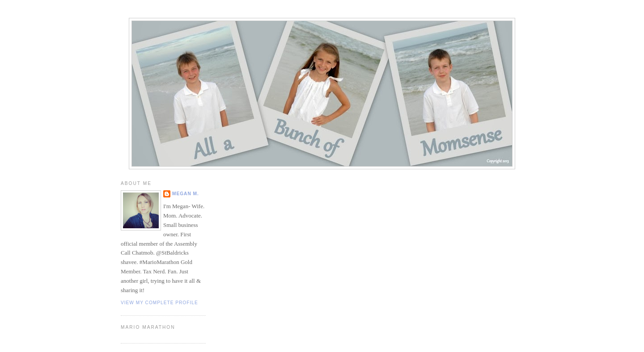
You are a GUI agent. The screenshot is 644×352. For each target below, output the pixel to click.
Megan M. (186, 194)
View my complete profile (159, 303)
